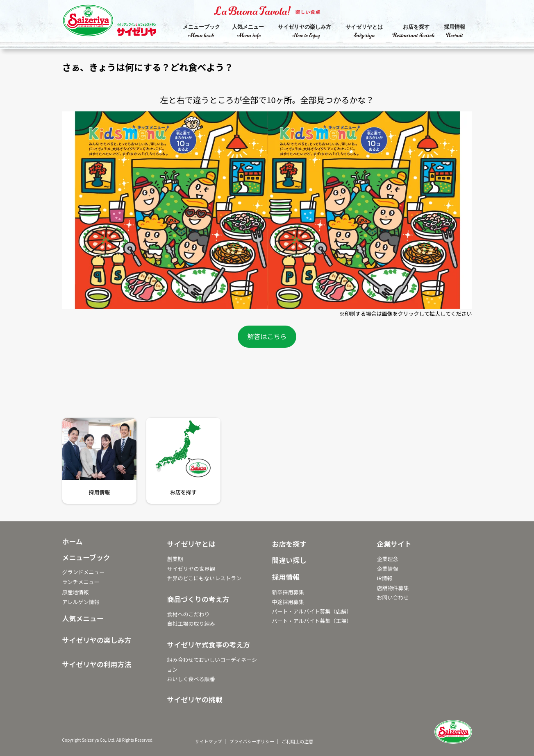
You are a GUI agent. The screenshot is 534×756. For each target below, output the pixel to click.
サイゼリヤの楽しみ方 (304, 27)
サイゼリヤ (118, 23)
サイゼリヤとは (364, 27)
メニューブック (201, 27)
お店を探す (416, 27)
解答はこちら (267, 336)
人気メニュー (248, 27)
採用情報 (454, 27)
